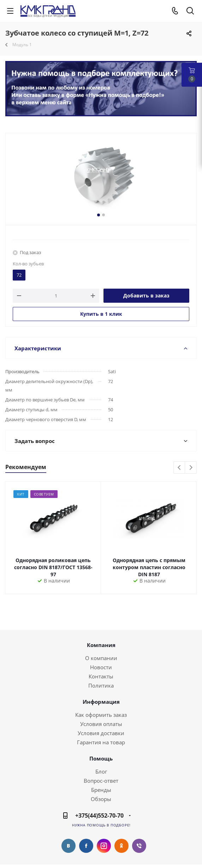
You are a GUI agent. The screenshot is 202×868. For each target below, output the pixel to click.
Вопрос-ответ (101, 781)
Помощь (101, 758)
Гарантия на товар (101, 742)
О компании (101, 658)
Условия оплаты (101, 724)
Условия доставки (101, 733)
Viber (139, 846)
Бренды (101, 790)
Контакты (101, 676)
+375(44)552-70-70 (99, 815)
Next (191, 468)
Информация (101, 702)
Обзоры (101, 799)
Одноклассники (121, 846)
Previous (180, 468)
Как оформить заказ (101, 715)
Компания (101, 645)
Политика (101, 685)
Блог (101, 771)
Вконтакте (69, 846)
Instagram (104, 846)
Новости (101, 667)
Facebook (86, 846)
